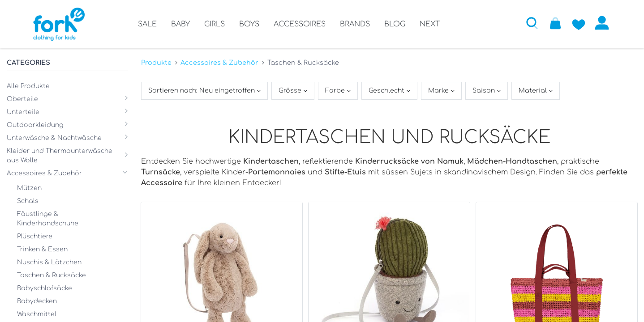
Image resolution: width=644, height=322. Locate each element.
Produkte (156, 63)
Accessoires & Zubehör (219, 63)
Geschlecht (387, 91)
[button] (532, 23)
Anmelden (602, 23)
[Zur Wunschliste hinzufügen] (579, 23)
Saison (485, 91)
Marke (439, 91)
